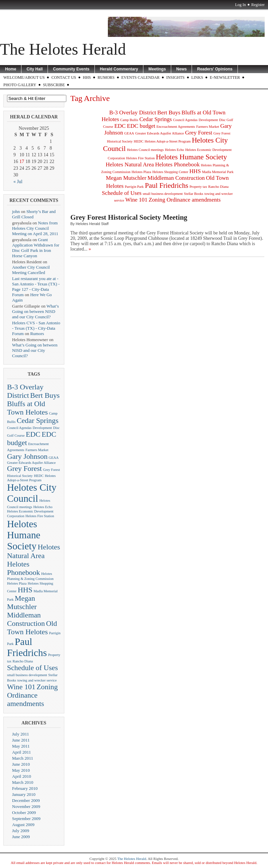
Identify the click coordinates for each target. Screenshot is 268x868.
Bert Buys (45, 395)
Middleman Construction (26, 619)
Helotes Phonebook (23, 568)
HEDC (39, 476)
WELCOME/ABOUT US (24, 77)
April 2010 (22, 776)
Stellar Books (194, 194)
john (16, 211)
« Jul (18, 182)
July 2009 (21, 831)
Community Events (71, 69)
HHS (87, 77)
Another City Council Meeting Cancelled (31, 270)
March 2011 (23, 758)
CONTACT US (64, 77)
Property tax (198, 187)
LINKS (197, 77)
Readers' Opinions (215, 69)
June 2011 (21, 740)
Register (258, 5)
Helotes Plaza (17, 583)
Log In (241, 5)
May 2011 (21, 746)
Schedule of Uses (32, 668)
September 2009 (26, 819)
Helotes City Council (32, 493)
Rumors (106, 77)
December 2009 (26, 800)
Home (11, 69)
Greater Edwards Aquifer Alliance (31, 463)
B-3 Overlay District (25, 391)
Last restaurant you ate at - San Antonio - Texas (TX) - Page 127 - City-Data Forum (36, 287)
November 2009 (26, 806)
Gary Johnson (27, 456)
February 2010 (25, 788)
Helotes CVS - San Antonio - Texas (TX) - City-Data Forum (36, 328)
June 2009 (21, 837)
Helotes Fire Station (40, 516)
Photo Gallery (20, 85)
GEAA (54, 458)
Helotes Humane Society (24, 535)
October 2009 (24, 812)
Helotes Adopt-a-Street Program (168, 141)
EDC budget (141, 126)
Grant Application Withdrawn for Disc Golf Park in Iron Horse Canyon (36, 248)
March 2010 (23, 782)
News (181, 69)
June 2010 (21, 764)
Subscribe (54, 85)
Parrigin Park (134, 187)
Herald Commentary (119, 69)
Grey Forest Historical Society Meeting (129, 217)
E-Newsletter (225, 77)
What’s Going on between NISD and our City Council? (35, 311)
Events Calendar (140, 77)
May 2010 (21, 770)
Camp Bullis (129, 120)
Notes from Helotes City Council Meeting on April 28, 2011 (35, 228)
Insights (175, 77)
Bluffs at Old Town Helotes (27, 408)
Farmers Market (37, 450)
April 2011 (21, 752)
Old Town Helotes (32, 628)
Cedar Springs (38, 421)
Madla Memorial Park (218, 172)
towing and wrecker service (37, 680)
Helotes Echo (43, 507)
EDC (33, 434)
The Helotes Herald (63, 49)
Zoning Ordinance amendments (32, 695)
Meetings (157, 69)
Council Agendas (19, 428)
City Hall (35, 69)
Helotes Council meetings (145, 150)
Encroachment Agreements (176, 127)
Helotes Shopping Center (170, 172)
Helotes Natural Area (130, 165)
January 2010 (24, 794)
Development (42, 428)
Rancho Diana (23, 661)
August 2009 (23, 825)
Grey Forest (24, 469)
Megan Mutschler (22, 603)
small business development (27, 675)
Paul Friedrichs (27, 647)
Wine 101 (21, 687)
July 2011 (20, 734)
